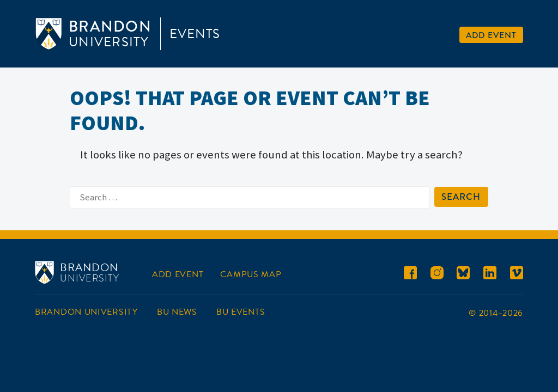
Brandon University (86, 312)
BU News (177, 312)
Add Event (492, 35)
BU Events (241, 312)
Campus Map (251, 274)
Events (195, 34)
